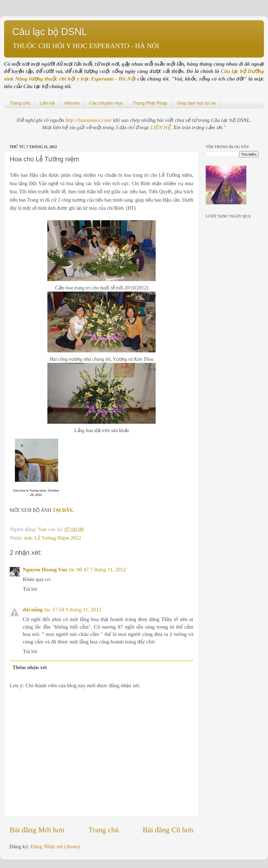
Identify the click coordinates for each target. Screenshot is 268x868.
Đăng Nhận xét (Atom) (55, 846)
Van (43, 529)
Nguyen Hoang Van (45, 569)
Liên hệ (47, 103)
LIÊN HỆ (161, 127)
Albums (72, 103)
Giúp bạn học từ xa (196, 103)
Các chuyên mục (106, 103)
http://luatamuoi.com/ (89, 120)
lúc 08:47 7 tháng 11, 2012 (97, 569)
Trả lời (30, 589)
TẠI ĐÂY (62, 510)
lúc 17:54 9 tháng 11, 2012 (73, 609)
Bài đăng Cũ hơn (168, 830)
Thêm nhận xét (30, 667)
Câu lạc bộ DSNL (50, 32)
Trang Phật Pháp (150, 103)
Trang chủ (20, 103)
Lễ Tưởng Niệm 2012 (58, 538)
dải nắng (33, 609)
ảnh (28, 538)
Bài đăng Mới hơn (37, 830)
